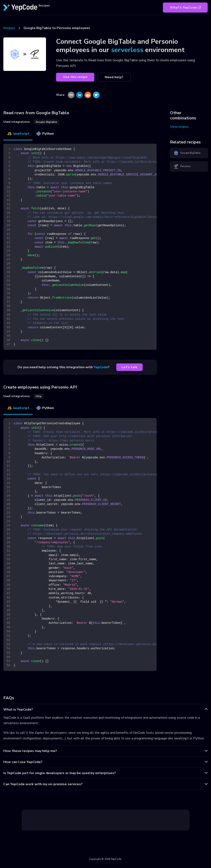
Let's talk (129, 367)
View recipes (179, 127)
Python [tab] (45, 134)
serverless (127, 50)
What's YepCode (185, 8)
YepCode (101, 367)
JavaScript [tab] (18, 134)
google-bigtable (46, 122)
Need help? (114, 77)
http (39, 396)
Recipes (9, 28)
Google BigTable (187, 153)
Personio (182, 166)
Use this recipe (75, 77)
